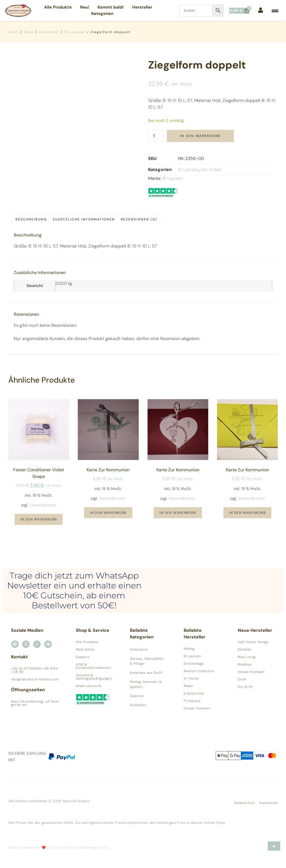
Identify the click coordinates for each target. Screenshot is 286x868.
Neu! (85, 7)
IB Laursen (75, 32)
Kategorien (102, 14)
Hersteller (142, 7)
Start (14, 32)
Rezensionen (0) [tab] (139, 219)
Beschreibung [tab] (31, 219)
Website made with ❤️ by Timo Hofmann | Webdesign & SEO (59, 848)
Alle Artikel (211, 169)
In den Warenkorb (200, 136)
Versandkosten (43, 505)
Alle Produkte (58, 7)
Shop (29, 32)
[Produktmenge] (156, 136)
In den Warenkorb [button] (39, 519)
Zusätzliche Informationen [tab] (84, 219)
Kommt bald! (111, 7)
